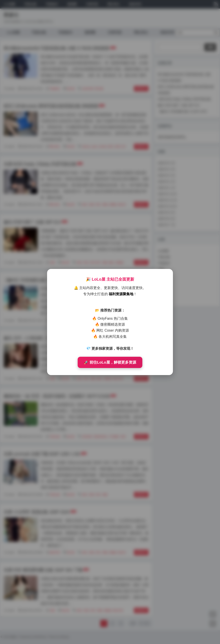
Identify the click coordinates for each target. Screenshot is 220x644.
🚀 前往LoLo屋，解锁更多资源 (110, 362)
